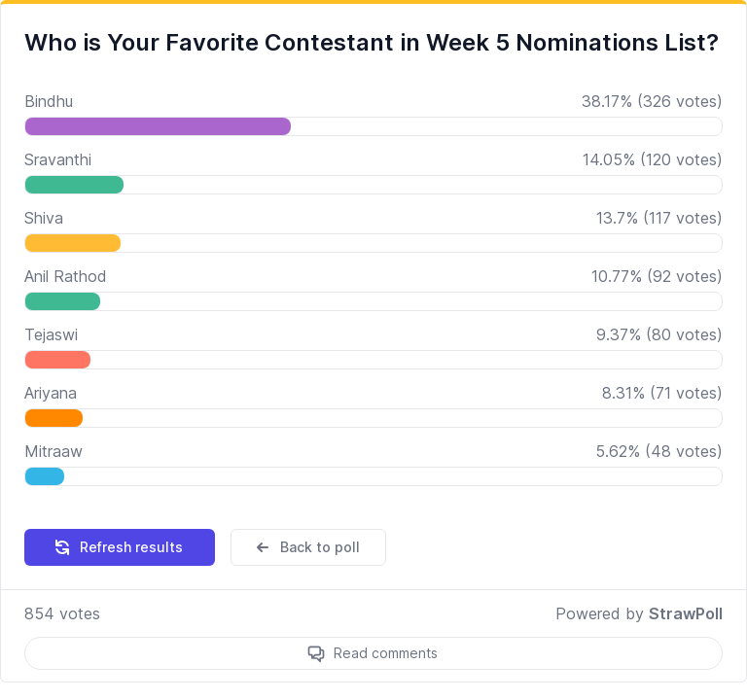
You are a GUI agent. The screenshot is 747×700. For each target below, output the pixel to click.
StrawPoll (686, 613)
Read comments (386, 653)
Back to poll (306, 547)
